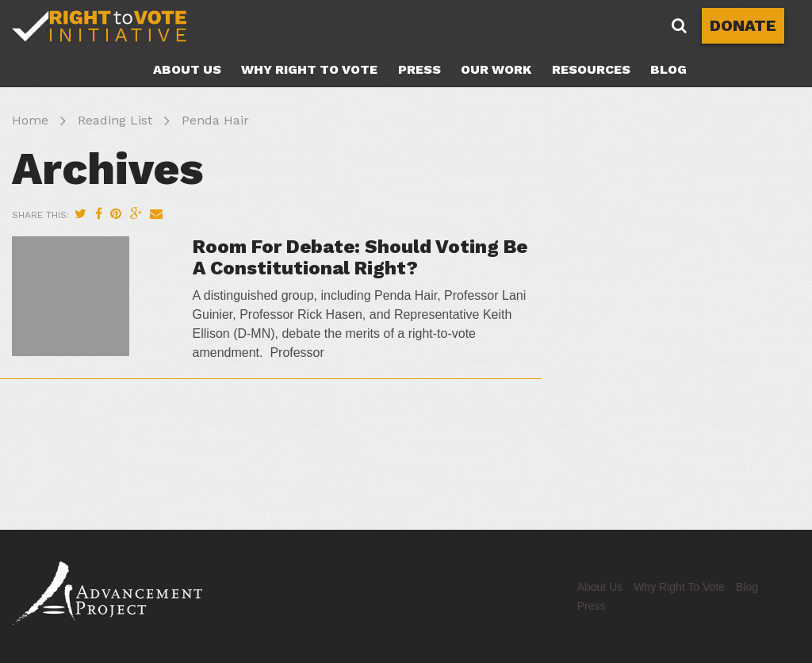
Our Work (496, 69)
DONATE (743, 25)
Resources (591, 69)
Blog (668, 69)
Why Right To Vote (309, 69)
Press (419, 69)
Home (30, 120)
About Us (187, 69)
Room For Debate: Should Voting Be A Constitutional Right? (360, 257)
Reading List (115, 120)
